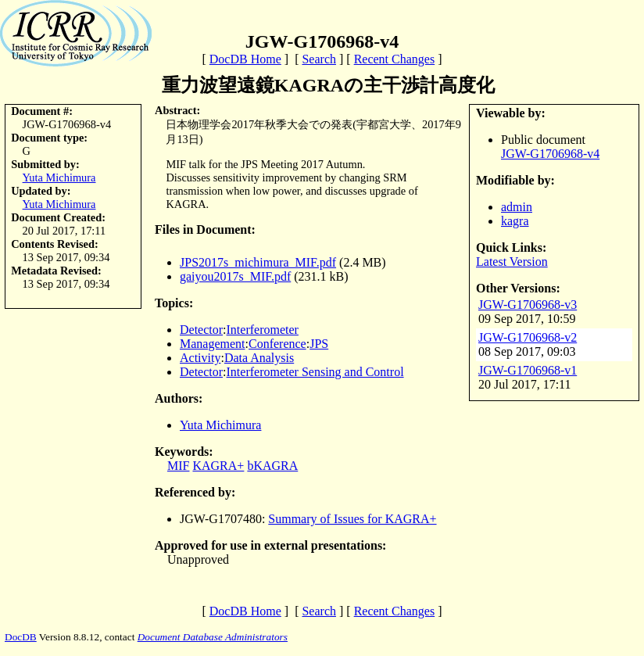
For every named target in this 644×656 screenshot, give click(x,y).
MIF (178, 466)
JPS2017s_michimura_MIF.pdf (258, 262)
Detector (201, 330)
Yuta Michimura (59, 177)
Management (213, 344)
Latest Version (512, 262)
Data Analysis (259, 358)
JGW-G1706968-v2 (528, 337)
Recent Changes (395, 59)
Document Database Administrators (213, 637)
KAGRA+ (218, 466)
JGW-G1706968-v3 (528, 305)
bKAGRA (272, 466)
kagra (515, 221)
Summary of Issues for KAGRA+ (352, 519)
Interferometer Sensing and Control (315, 372)
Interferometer (263, 330)
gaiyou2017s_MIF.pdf (235, 276)
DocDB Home (245, 59)
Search (319, 59)
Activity (200, 358)
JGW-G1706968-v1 (528, 370)
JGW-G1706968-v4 (550, 154)
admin (517, 207)
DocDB (21, 637)
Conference (277, 344)
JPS (319, 344)
